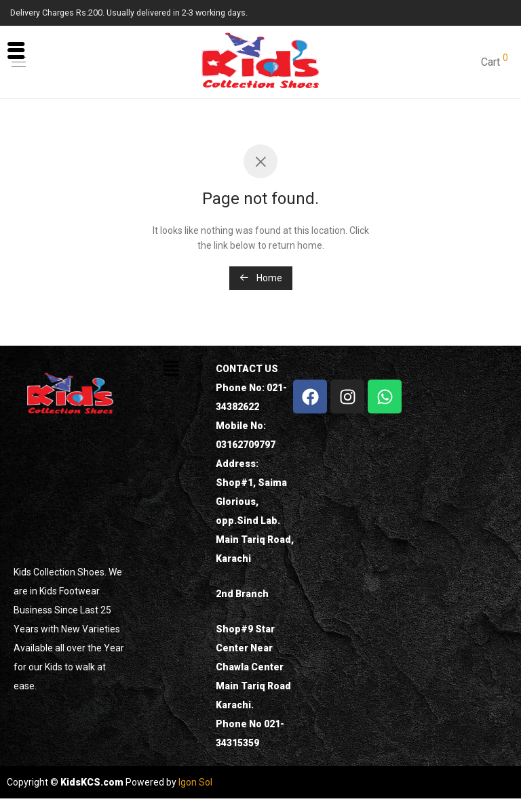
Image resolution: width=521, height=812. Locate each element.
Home (261, 278)
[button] (171, 369)
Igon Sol (195, 782)
